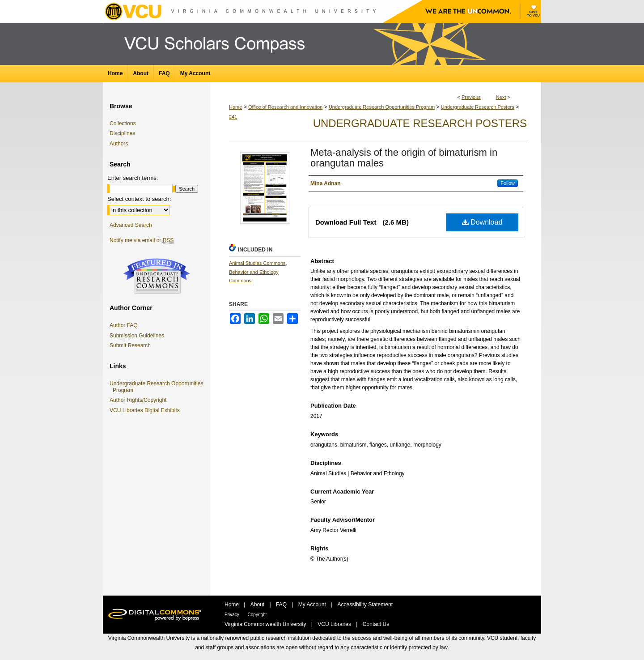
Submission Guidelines (137, 336)
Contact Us (376, 624)
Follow (508, 183)
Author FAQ (124, 325)
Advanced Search (131, 225)
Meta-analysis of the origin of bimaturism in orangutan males (404, 158)
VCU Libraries (335, 624)
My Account (313, 605)
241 (233, 117)
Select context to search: (139, 199)
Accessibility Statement (365, 605)
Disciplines (122, 133)
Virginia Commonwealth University (266, 624)
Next (501, 97)
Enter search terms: (133, 178)
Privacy (233, 615)
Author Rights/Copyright (140, 400)
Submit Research (130, 345)
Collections (123, 123)
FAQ (282, 605)
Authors (119, 144)
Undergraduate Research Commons (157, 276)
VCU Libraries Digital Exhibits (146, 410)
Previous (471, 97)
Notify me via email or (142, 240)
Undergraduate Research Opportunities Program (382, 107)
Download (482, 222)
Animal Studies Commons (257, 263)
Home (235, 107)
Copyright (257, 615)
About (258, 605)
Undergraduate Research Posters (478, 107)
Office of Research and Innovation (285, 107)
